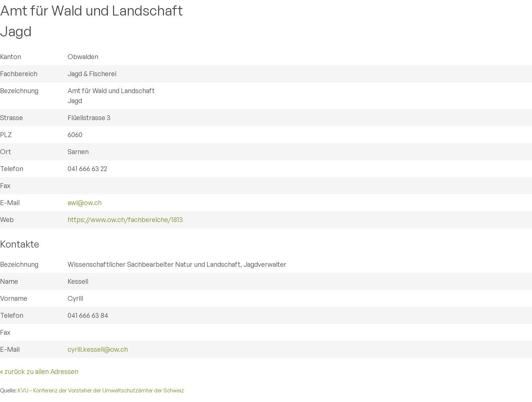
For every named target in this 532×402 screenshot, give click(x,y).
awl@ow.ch (85, 202)
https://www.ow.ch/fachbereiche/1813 (125, 219)
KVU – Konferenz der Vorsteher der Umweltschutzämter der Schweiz (101, 390)
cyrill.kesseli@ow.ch (98, 349)
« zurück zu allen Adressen (39, 371)
